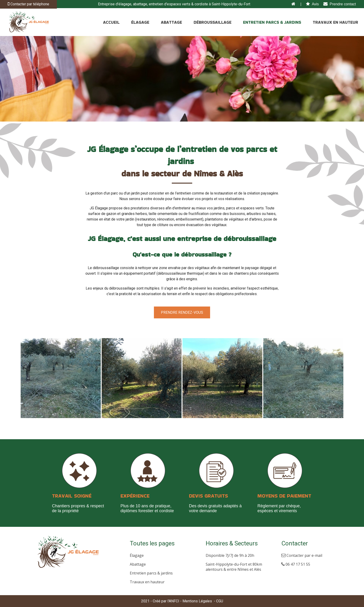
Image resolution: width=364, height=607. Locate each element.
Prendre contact (340, 4)
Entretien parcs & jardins (151, 573)
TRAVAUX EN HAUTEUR (335, 22)
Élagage (137, 555)
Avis (312, 4)
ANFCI (174, 601)
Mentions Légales (197, 601)
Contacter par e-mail (302, 555)
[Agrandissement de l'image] (61, 417)
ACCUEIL (111, 22)
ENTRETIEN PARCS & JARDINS (272, 22)
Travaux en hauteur (147, 582)
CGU (220, 601)
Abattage (138, 564)
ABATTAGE (171, 22)
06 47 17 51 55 (296, 564)
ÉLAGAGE (140, 22)
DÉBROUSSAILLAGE (213, 22)
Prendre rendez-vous (182, 312)
